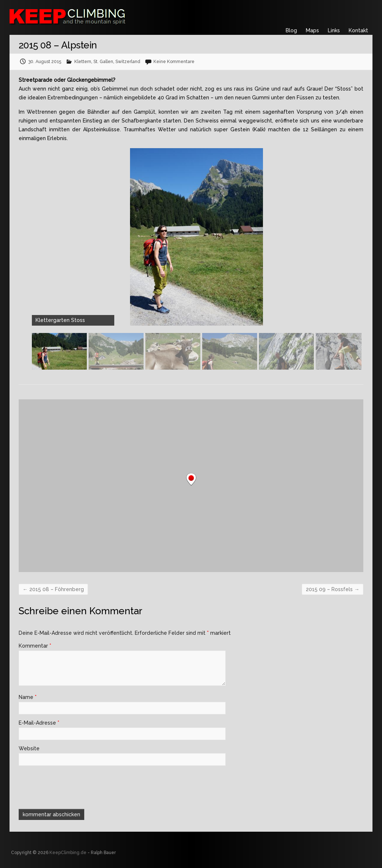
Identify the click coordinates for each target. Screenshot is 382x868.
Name (28, 697)
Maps (312, 30)
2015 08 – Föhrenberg (53, 589)
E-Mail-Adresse (39, 723)
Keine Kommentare (174, 62)
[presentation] (68, 787)
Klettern (83, 62)
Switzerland (128, 62)
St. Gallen (103, 62)
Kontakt (358, 30)
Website (29, 748)
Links (334, 30)
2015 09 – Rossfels (333, 589)
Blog (291, 30)
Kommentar (35, 646)
